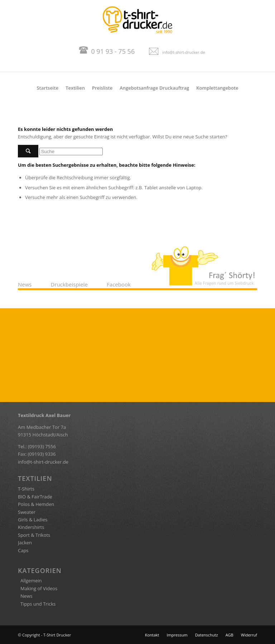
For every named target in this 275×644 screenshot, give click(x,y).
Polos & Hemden (36, 504)
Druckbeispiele (69, 284)
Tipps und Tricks (38, 604)
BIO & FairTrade (35, 497)
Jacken (25, 543)
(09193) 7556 (42, 446)
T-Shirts (26, 489)
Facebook (119, 284)
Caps (23, 550)
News (25, 284)
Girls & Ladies (33, 520)
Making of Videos (39, 588)
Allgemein (31, 581)
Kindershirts (31, 527)
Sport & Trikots (34, 535)
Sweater (27, 512)
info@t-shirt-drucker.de (184, 52)
